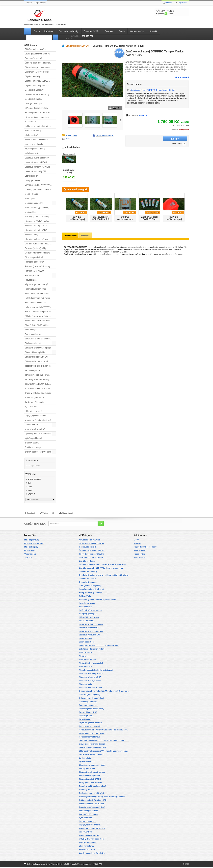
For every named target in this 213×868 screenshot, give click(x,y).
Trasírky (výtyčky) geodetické (38, 393)
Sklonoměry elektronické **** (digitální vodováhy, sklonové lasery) (41, 321)
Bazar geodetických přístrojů (37, 54)
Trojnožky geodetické (34, 398)
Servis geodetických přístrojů (38, 312)
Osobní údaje (30, 555)
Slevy (136, 541)
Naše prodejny (34, 466)
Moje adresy (30, 552)
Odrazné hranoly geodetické (37, 253)
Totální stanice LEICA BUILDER (39, 384)
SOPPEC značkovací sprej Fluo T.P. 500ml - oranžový (174, 222)
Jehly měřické (31, 122)
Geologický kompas (34, 104)
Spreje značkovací (33, 334)
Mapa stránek (40, 3)
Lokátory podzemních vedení (38, 189)
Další (121, 120)
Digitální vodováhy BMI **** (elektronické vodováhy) (41, 85)
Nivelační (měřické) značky (37, 221)
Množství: (156, 139)
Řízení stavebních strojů (36, 289)
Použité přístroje (32, 275)
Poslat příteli (71, 135)
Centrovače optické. (34, 58)
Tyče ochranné (31, 407)
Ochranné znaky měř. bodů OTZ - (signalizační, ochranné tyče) (41, 244)
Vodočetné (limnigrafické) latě (38, 420)
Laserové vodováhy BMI (36, 171)
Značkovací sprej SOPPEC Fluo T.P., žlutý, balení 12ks (101, 221)
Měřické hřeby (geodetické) (37, 208)
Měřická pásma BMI (34, 203)
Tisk (68, 139)
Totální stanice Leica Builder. (38, 389)
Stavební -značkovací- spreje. (38, 348)
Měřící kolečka (31, 194)
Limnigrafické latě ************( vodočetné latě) (41, 185)
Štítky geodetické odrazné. (37, 361)
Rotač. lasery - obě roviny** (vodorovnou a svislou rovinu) (41, 294)
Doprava (109, 31)
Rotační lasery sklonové (35, 303)
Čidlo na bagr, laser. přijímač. (38, 63)
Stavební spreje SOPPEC (36, 357)
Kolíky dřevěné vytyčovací (36, 140)
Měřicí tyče (30, 199)
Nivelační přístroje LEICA (36, 226)
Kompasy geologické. (34, 144)
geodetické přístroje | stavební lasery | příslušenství (45, 17)
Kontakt (29, 3)
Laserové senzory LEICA (36, 162)
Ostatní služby (137, 31)
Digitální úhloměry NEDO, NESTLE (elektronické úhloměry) (41, 81)
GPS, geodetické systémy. (37, 108)
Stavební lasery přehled (35, 352)
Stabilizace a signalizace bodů (38, 339)
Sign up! (28, 559)
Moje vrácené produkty (34, 544)
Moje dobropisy (31, 548)
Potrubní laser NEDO (34, 271)
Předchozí (63, 208)
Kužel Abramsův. (32, 153)
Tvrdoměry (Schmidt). (34, 402)
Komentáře (86, 237)
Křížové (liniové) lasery (35, 149)
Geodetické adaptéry (34, 90)
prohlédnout (69, 156)
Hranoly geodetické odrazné (37, 113)
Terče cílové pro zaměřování (37, 375)
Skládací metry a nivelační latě (38, 316)
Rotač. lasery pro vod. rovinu (38, 298)
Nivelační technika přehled (37, 239)
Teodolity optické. (33, 370)
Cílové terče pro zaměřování (37, 67)
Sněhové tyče (31, 330)
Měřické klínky (31, 212)
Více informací (182, 77)
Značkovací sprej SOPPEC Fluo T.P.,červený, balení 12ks (150, 222)
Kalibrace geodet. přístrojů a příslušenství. (41, 126)
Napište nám (139, 555)
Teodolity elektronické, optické (38, 366)
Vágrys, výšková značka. (36, 416)
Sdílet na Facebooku (105, 135)
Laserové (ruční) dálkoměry (37, 158)
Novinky (137, 544)
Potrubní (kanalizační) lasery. (38, 266)
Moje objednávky (32, 541)
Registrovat (182, 3)
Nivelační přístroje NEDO (36, 230)
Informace (33, 460)
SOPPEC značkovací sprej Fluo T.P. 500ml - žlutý (77, 222)
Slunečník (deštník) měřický (37, 325)
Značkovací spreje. (33, 447)
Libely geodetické (33, 180)
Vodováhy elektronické (35, 429)
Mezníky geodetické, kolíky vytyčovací (41, 217)
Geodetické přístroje (44, 31)
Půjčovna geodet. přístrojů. (37, 284)
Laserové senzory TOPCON (37, 167)
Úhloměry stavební (33, 411)
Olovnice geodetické (34, 257)
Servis (122, 31)
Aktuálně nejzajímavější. (36, 49)
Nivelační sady (31, 235)
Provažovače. (31, 280)
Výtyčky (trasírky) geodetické (38, 434)
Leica (30, 488)
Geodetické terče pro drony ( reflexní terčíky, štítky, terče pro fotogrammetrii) (41, 94)
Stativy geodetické (33, 343)
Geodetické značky (33, 99)
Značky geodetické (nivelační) (38, 452)
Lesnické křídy (31, 176)
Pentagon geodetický (34, 262)
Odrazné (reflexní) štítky (36, 248)
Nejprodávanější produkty (145, 548)
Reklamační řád (92, 31)
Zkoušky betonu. (32, 443)
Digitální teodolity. (33, 76)
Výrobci (32, 476)
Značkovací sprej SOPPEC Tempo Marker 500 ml (69, 172)
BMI (29, 484)
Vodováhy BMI (31, 425)
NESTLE (31, 495)
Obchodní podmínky (69, 31)
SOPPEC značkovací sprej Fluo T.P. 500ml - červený (125, 222)
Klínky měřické (31, 135)
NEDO (30, 492)
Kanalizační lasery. (33, 131)
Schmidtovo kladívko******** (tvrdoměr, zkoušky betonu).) (41, 307)
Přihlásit (169, 3)
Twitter (45, 516)
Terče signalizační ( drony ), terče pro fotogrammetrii (41, 379)
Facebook (31, 516)
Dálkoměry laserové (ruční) (37, 72)
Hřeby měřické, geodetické (37, 117)
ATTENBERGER (35, 481)
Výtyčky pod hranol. (34, 438)
